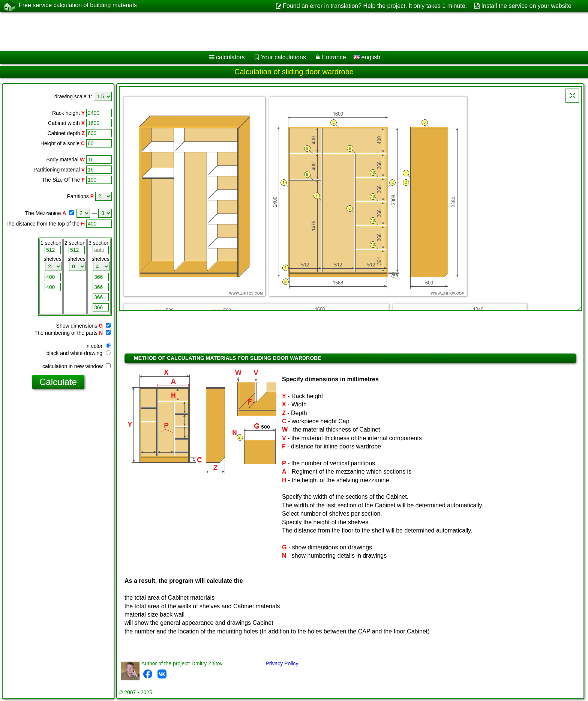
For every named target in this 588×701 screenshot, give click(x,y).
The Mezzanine (43, 213)
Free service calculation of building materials (78, 6)
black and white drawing (79, 353)
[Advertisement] (228, 32)
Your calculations (283, 57)
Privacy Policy (282, 663)
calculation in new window (76, 366)
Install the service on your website (526, 6)
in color (98, 346)
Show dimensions (77, 326)
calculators (230, 57)
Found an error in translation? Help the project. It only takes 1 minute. (375, 6)
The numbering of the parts (66, 333)
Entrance (334, 57)
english (367, 57)
